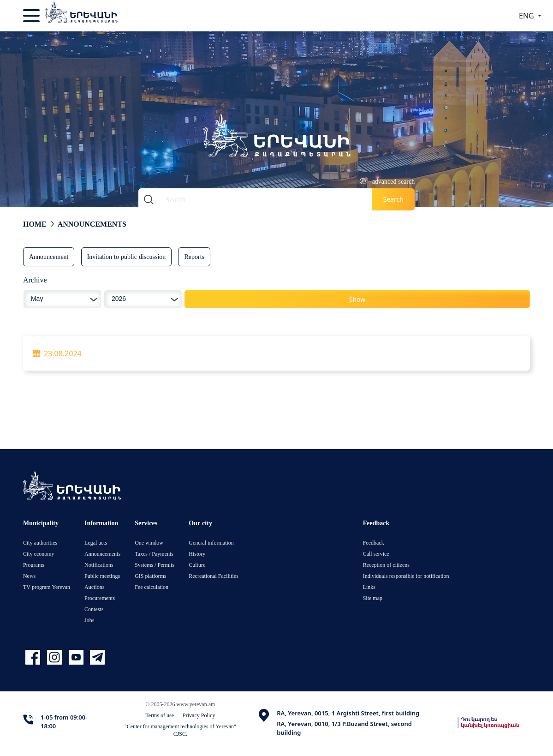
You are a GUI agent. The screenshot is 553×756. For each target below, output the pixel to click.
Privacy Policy (199, 715)
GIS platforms (150, 576)
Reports (194, 256)
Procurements (100, 598)
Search (393, 199)
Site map (373, 598)
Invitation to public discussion (127, 256)
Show (357, 299)
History (197, 554)
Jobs (89, 620)
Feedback (374, 543)
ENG (527, 16)
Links (369, 587)
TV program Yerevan (47, 587)
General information (211, 543)
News (29, 576)
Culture (197, 565)
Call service (376, 554)
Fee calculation (152, 587)
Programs (34, 565)
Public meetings (102, 576)
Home (35, 224)
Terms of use (160, 715)
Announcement (49, 256)
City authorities (40, 543)
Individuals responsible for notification (406, 576)
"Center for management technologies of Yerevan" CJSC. (180, 730)
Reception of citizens (386, 565)
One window (149, 543)
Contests (94, 609)
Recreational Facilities (214, 576)
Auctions (94, 587)
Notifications (99, 565)
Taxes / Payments (154, 554)
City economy (39, 554)
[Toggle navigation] (32, 16)
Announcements (92, 224)
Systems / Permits (155, 565)
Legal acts (96, 543)
